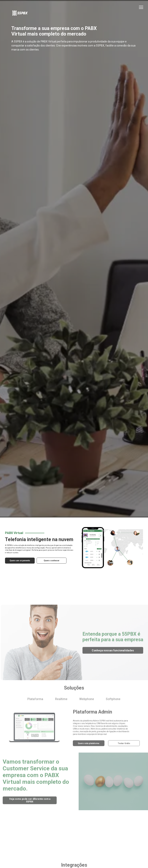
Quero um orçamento (19, 581)
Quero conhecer (50, 581)
